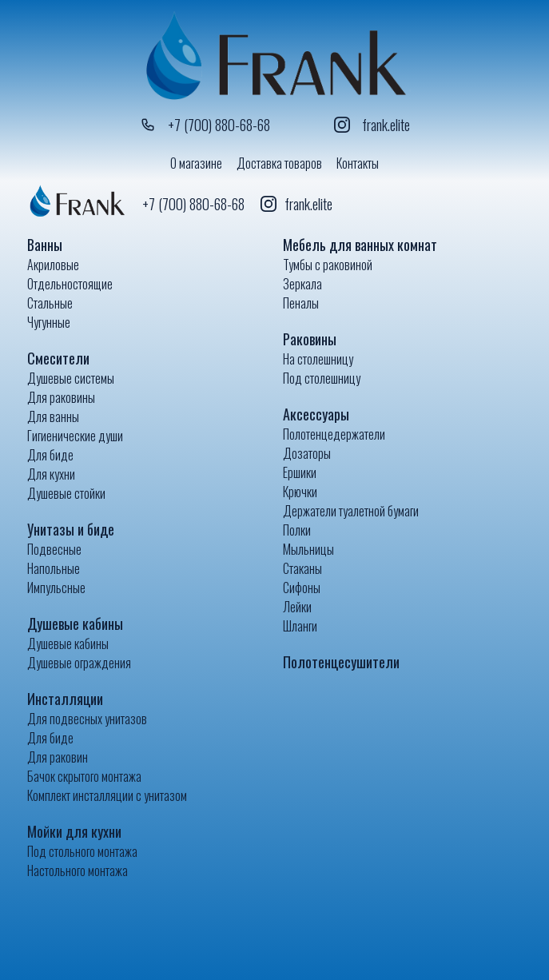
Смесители (58, 358)
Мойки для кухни (74, 831)
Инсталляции (65, 699)
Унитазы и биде (71, 529)
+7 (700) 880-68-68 (205, 125)
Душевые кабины (75, 623)
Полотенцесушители (341, 662)
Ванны (45, 245)
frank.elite (372, 125)
